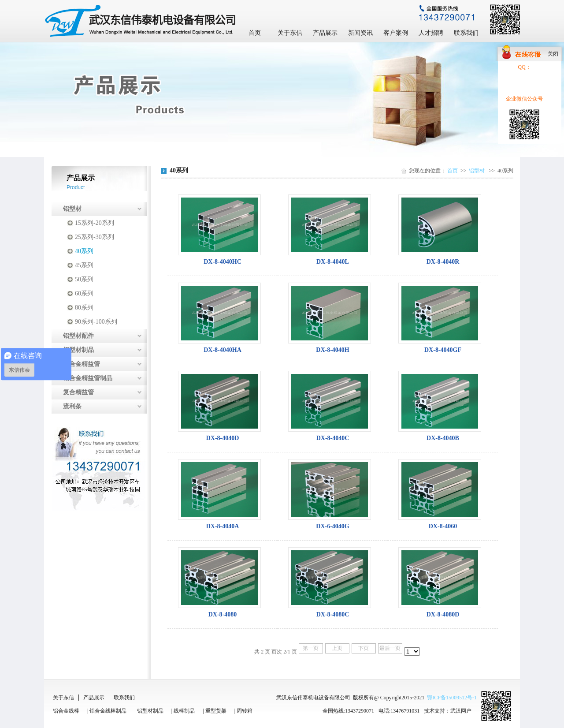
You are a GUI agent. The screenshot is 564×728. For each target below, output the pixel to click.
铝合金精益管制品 (88, 378)
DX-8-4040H (332, 350)
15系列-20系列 (95, 223)
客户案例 (396, 33)
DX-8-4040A (223, 526)
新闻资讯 (360, 33)
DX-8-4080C (333, 614)
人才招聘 (431, 33)
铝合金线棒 (66, 711)
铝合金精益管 (82, 364)
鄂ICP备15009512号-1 (452, 698)
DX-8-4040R (443, 262)
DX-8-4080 (223, 614)
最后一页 (390, 648)
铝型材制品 (78, 350)
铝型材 (72, 209)
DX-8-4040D (223, 438)
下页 (364, 648)
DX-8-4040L (333, 262)
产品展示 (325, 33)
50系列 (84, 279)
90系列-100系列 (96, 322)
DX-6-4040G (332, 526)
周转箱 (245, 711)
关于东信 (290, 33)
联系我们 (466, 33)
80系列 (84, 308)
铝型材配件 (78, 336)
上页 (337, 648)
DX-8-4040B (443, 438)
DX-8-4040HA (223, 350)
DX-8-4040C (333, 438)
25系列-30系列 (95, 237)
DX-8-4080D (443, 614)
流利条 (72, 406)
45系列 (84, 265)
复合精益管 (78, 392)
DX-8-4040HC (223, 262)
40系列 (84, 251)
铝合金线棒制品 (108, 711)
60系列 (84, 293)
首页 (255, 33)
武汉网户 (461, 711)
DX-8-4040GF (443, 350)
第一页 (311, 648)
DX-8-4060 (443, 526)
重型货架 (216, 711)
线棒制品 (184, 711)
